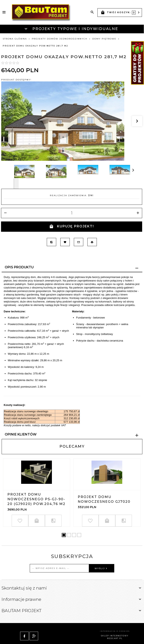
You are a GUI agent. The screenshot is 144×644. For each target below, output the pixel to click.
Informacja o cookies (115, 626)
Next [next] (16, 184)
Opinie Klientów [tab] (21, 434)
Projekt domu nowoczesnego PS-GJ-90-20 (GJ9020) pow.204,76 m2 (36, 499)
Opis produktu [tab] (19, 267)
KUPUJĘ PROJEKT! (72, 226)
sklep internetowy (115, 631)
